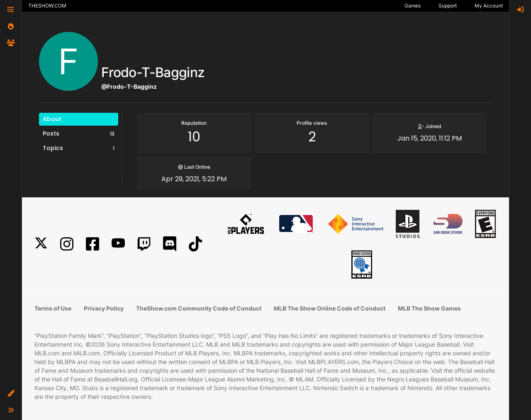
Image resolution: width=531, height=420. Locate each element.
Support (448, 6)
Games (413, 6)
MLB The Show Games (429, 308)
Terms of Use (53, 308)
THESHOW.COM (47, 6)
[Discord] (170, 244)
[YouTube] (118, 244)
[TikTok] (195, 244)
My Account (489, 6)
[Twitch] (144, 244)
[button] (11, 393)
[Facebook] (93, 244)
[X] (41, 244)
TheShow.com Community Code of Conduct (199, 308)
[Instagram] (67, 244)
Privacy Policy (104, 308)
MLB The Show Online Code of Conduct (330, 308)
